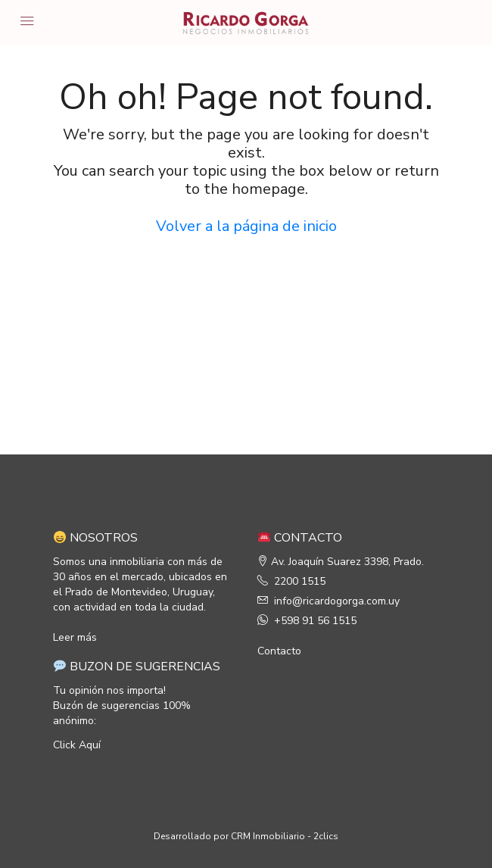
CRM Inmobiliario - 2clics (285, 836)
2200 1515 (300, 581)
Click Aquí (77, 745)
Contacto (279, 651)
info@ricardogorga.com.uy (337, 601)
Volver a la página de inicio (246, 226)
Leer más (75, 637)
